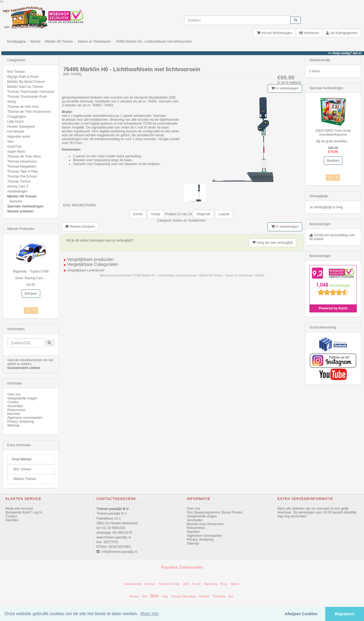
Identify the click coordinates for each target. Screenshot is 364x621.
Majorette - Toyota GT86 (31, 271)
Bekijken (31, 294)
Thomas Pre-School (22, 176)
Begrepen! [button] (344, 614)
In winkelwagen (285, 88)
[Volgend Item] (27, 311)
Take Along (210, 584)
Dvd (145, 596)
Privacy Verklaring (20, 422)
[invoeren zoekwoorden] (237, 20)
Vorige (156, 214)
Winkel (35, 42)
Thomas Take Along (183, 596)
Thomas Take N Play (23, 171)
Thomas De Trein (169, 584)
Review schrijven (80, 227)
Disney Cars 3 (18, 186)
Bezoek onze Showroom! (205, 524)
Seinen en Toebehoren (189, 220)
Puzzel (196, 584)
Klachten (14, 414)
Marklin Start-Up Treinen (25, 87)
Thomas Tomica (19, 181)
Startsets (16, 201)
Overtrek (204, 596)
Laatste (224, 214)
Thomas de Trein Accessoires (29, 112)
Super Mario (16, 152)
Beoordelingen (320, 224)
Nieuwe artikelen (20, 211)
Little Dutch (16, 122)
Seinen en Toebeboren (94, 42)
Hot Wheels (16, 132)
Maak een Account (19, 509)
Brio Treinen (16, 72)
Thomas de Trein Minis (24, 156)
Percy (224, 584)
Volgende (203, 214)
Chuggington (17, 117)
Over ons (14, 394)
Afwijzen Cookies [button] (301, 614)
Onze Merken (22, 459)
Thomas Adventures (22, 161)
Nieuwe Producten (21, 229)
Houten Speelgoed (21, 127)
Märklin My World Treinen (26, 82)
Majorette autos (19, 137)
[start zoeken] (296, 20)
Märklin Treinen (25, 479)
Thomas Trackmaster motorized (31, 92)
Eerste (138, 214)
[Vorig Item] (35, 311)
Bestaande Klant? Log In (24, 512)
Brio (154, 596)
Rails (165, 596)
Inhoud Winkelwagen (275, 33)
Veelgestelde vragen (22, 398)
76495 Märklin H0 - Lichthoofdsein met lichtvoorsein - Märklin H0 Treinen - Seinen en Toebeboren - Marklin (199, 275)
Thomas (219, 596)
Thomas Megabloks (22, 166)
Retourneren (16, 410)
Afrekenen (309, 33)
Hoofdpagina (16, 42)
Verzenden (15, 406)
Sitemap (13, 425)
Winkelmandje (320, 60)
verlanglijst (273, 243)
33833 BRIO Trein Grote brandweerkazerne (333, 133)
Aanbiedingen (17, 191)
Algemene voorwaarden (25, 418)
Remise (134, 596)
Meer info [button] (150, 614)
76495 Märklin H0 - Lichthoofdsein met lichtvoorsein (154, 42)
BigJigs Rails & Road (23, 77)
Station (235, 584)
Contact (13, 402)
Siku (10, 142)
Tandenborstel (133, 584)
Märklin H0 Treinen (59, 42)
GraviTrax (14, 147)
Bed (231, 596)
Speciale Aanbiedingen (25, 206)
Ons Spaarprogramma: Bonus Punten (215, 512)
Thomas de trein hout (23, 107)
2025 (186, 584)
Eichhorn (150, 584)
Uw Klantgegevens (342, 33)
